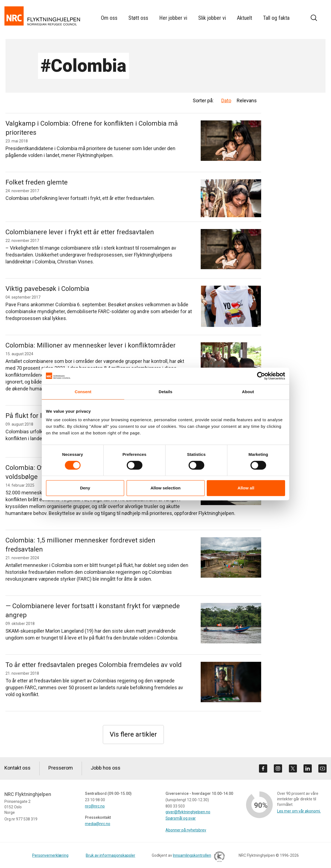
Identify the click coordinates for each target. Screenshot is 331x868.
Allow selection (165, 488)
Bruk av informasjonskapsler (111, 855)
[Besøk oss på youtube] (322, 768)
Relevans (247, 100)
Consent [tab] (83, 392)
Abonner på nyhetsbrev (186, 830)
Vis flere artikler (133, 734)
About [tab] (248, 392)
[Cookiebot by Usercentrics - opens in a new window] (261, 376)
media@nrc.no (98, 824)
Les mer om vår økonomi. (299, 811)
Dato (226, 100)
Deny (85, 488)
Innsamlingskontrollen (198, 858)
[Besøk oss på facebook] (263, 768)
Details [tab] (165, 392)
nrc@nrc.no (95, 806)
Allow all (246, 488)
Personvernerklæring (50, 855)
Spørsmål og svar (181, 818)
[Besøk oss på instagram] (278, 768)
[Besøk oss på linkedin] (308, 768)
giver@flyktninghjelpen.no (188, 812)
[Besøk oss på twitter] (293, 768)
